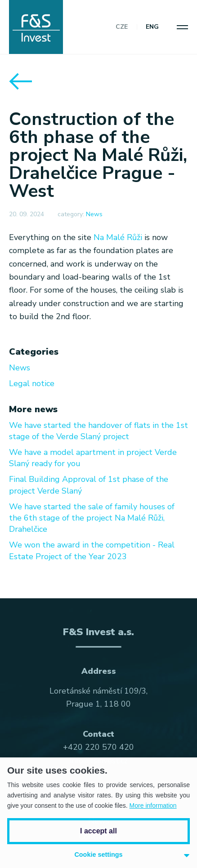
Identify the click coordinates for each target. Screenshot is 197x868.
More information (153, 806)
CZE (122, 27)
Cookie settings (98, 855)
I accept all (98, 831)
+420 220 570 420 (98, 747)
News (94, 214)
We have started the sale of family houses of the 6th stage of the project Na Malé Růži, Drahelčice (92, 518)
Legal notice (32, 383)
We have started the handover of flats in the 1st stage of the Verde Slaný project (98, 431)
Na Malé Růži (118, 237)
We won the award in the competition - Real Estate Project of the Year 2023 (92, 550)
